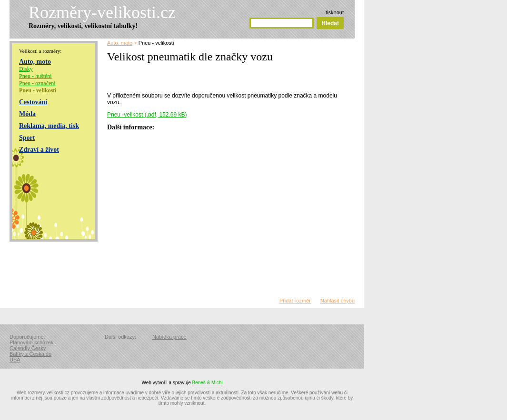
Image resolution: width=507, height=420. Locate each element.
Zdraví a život (39, 150)
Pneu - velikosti (38, 90)
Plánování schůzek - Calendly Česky (33, 345)
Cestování (33, 102)
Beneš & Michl (208, 383)
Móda (27, 114)
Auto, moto (35, 62)
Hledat (330, 23)
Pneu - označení (37, 83)
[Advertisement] (219, 76)
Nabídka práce (169, 337)
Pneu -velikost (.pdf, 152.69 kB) (147, 115)
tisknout (335, 12)
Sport (27, 138)
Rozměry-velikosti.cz (102, 12)
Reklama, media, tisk (49, 126)
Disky (26, 69)
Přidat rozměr (295, 301)
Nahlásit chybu (338, 301)
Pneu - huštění (35, 76)
